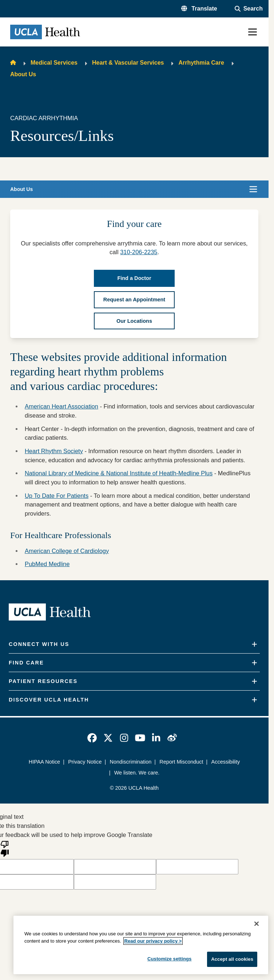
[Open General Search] (249, 9)
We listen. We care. (137, 773)
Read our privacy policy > (153, 941)
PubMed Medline (47, 564)
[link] (92, 738)
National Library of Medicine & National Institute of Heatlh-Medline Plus (119, 473)
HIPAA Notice (44, 762)
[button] (199, 9)
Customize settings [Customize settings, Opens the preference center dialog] (170, 959)
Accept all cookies (232, 959)
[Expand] (254, 644)
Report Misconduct (181, 762)
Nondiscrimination (130, 762)
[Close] (257, 924)
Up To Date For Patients (57, 496)
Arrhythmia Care (201, 63)
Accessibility (226, 762)
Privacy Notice (85, 762)
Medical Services (54, 63)
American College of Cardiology (67, 551)
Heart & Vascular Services (128, 63)
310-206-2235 (139, 252)
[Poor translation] (5, 848)
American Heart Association (61, 406)
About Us (23, 74)
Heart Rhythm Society (54, 451)
